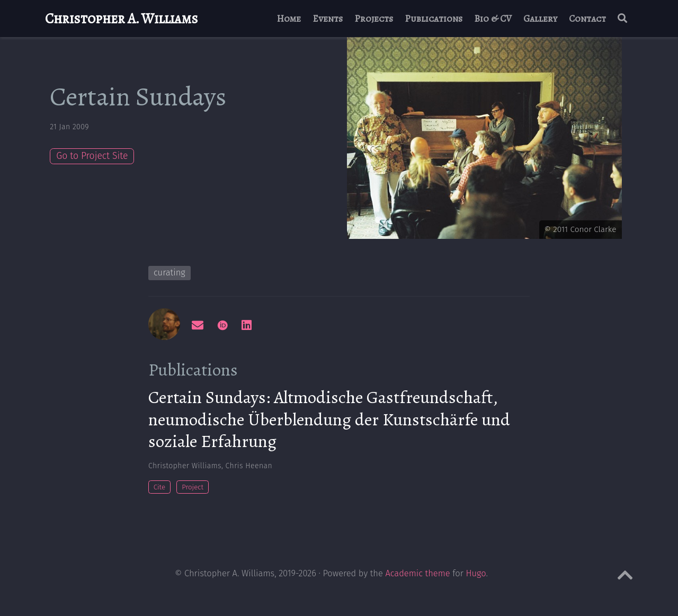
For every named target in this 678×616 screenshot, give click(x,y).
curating (169, 273)
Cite (159, 487)
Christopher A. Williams (122, 19)
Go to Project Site (92, 156)
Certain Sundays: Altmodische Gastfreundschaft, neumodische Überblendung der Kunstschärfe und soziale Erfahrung (329, 419)
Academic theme (417, 573)
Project (193, 487)
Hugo (476, 573)
